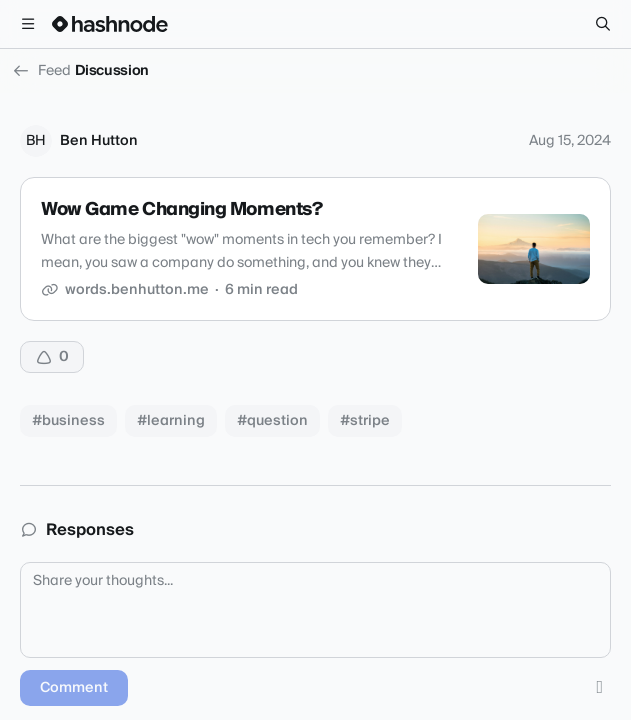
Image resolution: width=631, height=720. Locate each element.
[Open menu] (28, 24)
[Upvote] (52, 357)
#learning (171, 421)
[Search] (603, 24)
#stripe (365, 421)
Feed (41, 71)
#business (68, 421)
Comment (74, 688)
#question (272, 421)
